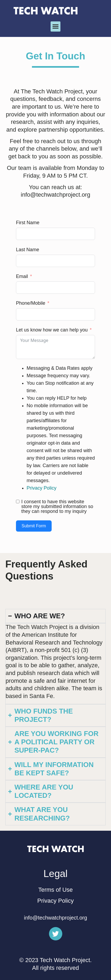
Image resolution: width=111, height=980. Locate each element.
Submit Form (34, 526)
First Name (28, 223)
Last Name (28, 250)
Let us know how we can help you (52, 330)
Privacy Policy (42, 488)
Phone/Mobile (31, 303)
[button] (56, 26)
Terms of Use (56, 890)
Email (22, 276)
